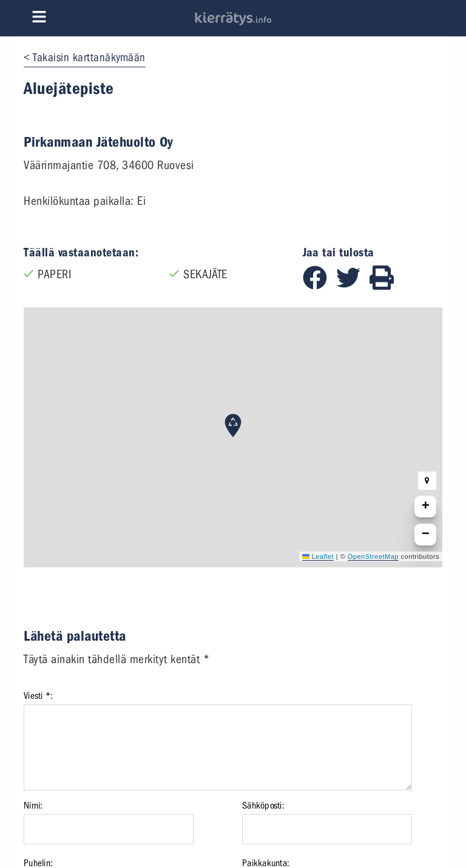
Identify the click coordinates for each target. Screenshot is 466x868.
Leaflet (318, 556)
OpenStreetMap (373, 556)
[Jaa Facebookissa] (319, 286)
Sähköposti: (263, 806)
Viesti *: (38, 696)
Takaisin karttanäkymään (89, 58)
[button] (233, 426)
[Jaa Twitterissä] (353, 286)
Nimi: (33, 806)
